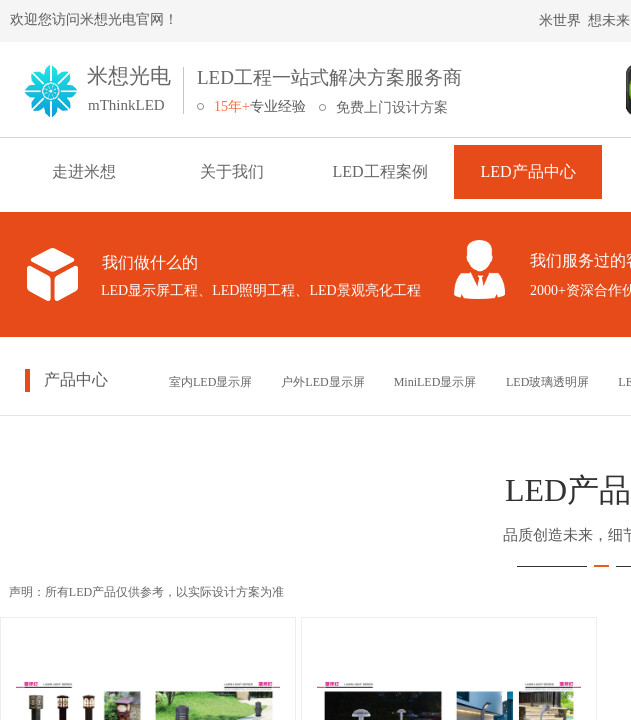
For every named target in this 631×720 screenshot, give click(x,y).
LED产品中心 (527, 171)
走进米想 (84, 171)
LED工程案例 (379, 171)
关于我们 (232, 171)
